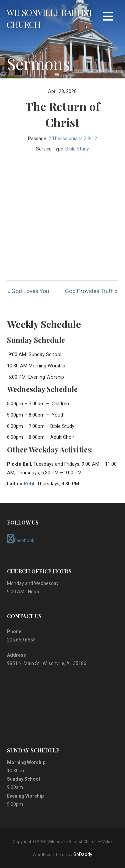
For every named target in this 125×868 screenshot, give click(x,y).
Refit (29, 484)
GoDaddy (83, 854)
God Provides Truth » (91, 291)
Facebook (21, 539)
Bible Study (77, 149)
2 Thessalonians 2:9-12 (73, 139)
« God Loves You (28, 291)
